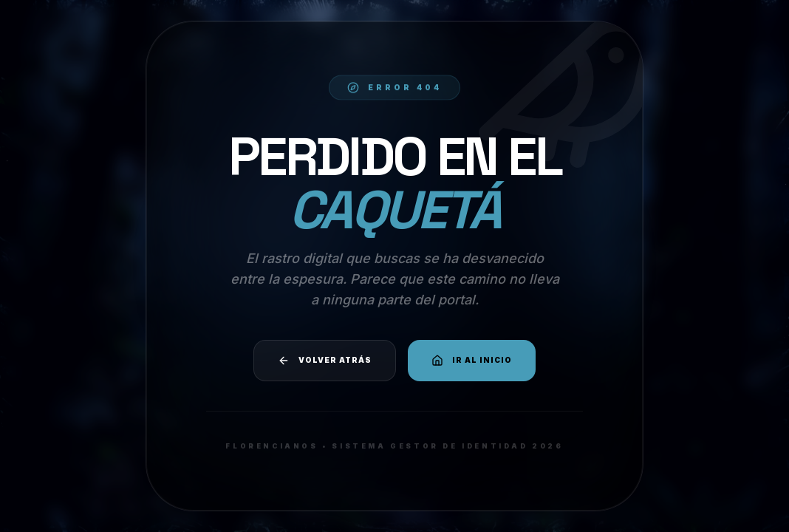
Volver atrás (325, 361)
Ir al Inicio (472, 361)
